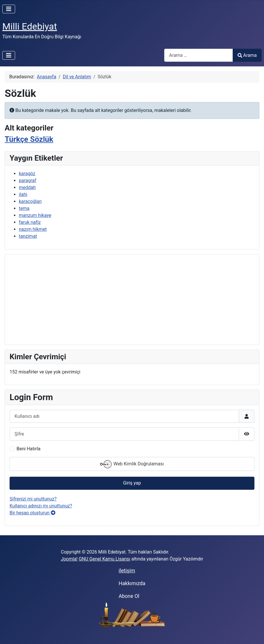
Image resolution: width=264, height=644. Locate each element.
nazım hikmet (33, 229)
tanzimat (28, 236)
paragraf (28, 180)
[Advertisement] (132, 300)
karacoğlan (30, 201)
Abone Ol (129, 596)
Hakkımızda (132, 583)
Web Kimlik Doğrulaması (132, 464)
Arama (247, 55)
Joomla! (69, 559)
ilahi (23, 194)
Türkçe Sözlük (29, 139)
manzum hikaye (35, 215)
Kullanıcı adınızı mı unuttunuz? (41, 506)
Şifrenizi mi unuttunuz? (33, 499)
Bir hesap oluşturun (32, 513)
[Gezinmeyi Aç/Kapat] (9, 9)
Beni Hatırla (28, 449)
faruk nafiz (30, 222)
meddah (27, 187)
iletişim (127, 571)
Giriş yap (132, 483)
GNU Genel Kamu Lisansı (104, 559)
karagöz (27, 174)
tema (24, 208)
